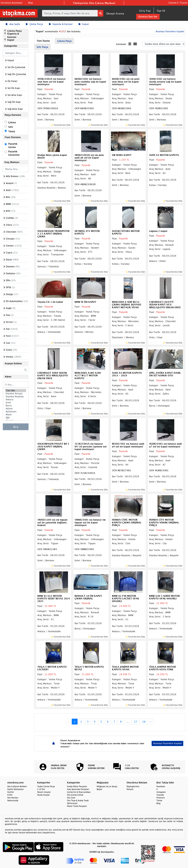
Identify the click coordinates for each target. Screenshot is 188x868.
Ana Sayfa (13, 24)
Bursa (16, 406)
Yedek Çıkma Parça (46, 786)
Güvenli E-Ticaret (178, 3)
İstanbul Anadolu (16, 397)
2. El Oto (41, 789)
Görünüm (121, 44)
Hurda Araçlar (43, 795)
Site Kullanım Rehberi (17, 786)
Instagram (161, 792)
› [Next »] (151, 722)
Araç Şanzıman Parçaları (78, 789)
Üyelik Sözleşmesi (15, 789)
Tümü (12, 131)
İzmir (16, 403)
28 (144, 722)
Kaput (84, 24)
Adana (16, 409)
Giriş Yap (145, 11)
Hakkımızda (13, 800)
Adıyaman (16, 412)
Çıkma (12, 122)
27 (136, 722)
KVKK (10, 795)
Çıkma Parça (34, 24)
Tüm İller (16, 391)
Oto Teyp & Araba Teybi (78, 800)
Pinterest (161, 798)
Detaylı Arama (115, 13)
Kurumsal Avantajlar (12, 3)
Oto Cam (71, 798)
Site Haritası (13, 798)
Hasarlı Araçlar (44, 792)
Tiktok (159, 800)
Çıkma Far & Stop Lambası (79, 792)
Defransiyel (72, 803)
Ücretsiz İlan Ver (148, 17)
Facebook (161, 786)
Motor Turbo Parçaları (77, 806)
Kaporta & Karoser (61, 24)
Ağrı (16, 418)
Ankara (16, 400)
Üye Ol (161, 11)
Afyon (16, 415)
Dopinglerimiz (133, 786)
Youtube (160, 795)
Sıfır (11, 127)
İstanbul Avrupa (16, 394)
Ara (16, 427)
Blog (30, 3)
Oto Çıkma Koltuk (75, 795)
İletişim (130, 789)
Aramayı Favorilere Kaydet (170, 31)
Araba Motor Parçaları (77, 786)
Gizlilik (11, 792)
